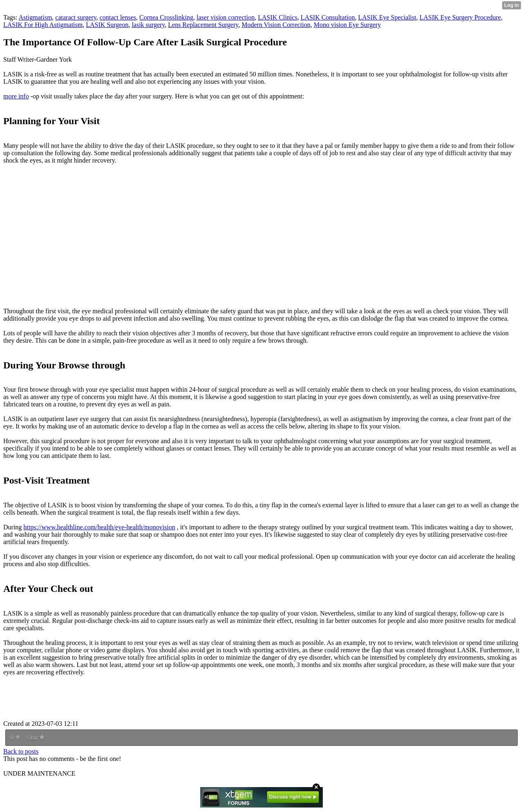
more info (16, 96)
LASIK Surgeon (107, 25)
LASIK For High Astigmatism (43, 25)
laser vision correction (226, 17)
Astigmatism (36, 17)
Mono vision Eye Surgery (348, 25)
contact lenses (118, 17)
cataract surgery (76, 17)
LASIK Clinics (277, 17)
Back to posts (21, 751)
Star (36, 738)
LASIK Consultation (328, 17)
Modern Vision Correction (276, 25)
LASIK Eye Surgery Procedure (460, 17)
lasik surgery (148, 25)
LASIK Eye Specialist (387, 17)
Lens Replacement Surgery (203, 25)
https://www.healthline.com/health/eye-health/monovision (99, 527)
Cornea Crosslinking (166, 17)
